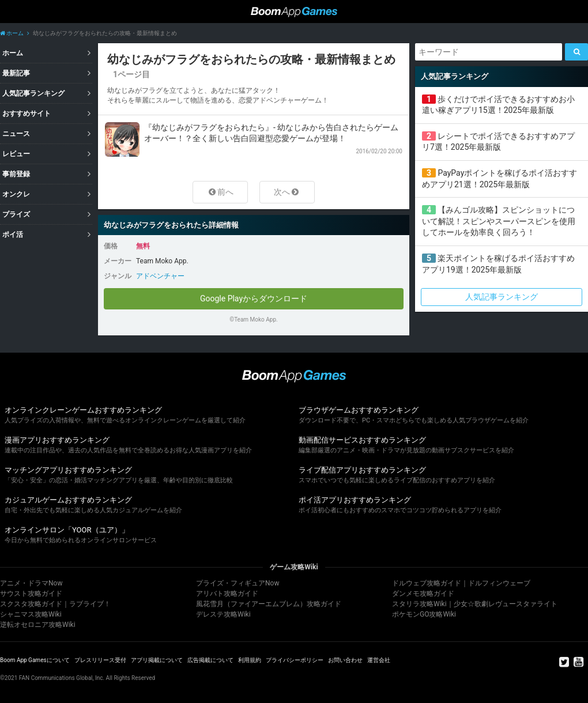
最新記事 (16, 73)
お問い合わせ (345, 660)
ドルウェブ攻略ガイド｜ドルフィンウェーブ (461, 583)
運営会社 (379, 660)
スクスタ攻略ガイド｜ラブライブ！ (55, 604)
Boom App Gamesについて (35, 660)
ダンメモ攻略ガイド (423, 594)
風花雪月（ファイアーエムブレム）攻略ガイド (269, 604)
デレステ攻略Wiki (223, 614)
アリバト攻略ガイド (227, 594)
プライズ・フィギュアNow (238, 583)
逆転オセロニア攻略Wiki (38, 625)
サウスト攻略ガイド (31, 594)
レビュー (16, 154)
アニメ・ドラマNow (31, 583)
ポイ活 (13, 235)
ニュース (16, 134)
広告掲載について (210, 660)
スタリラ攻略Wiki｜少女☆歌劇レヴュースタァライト (475, 604)
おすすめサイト (27, 114)
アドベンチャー (160, 276)
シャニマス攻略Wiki (31, 614)
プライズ (16, 214)
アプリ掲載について (157, 660)
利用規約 (250, 660)
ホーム (12, 33)
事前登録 (16, 174)
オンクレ (16, 194)
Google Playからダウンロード (254, 298)
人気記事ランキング (33, 93)
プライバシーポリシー (295, 660)
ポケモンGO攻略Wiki (424, 614)
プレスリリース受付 (100, 660)
